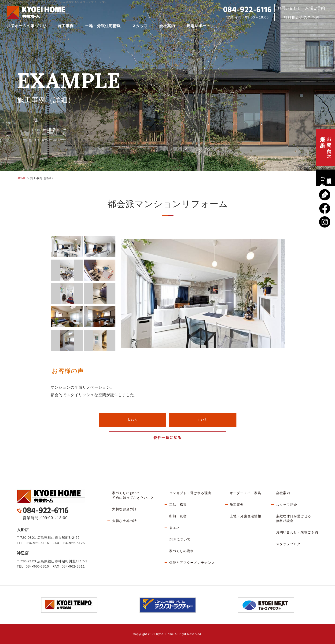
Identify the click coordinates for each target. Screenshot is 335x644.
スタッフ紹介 (287, 505)
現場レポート (199, 27)
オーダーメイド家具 (245, 493)
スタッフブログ (288, 544)
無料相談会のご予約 (326, 178)
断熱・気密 (178, 516)
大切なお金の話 (124, 509)
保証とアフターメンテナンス (192, 563)
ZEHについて (180, 539)
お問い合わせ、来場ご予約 (326, 147)
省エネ (175, 528)
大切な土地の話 (124, 521)
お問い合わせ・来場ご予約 (301, 9)
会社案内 (167, 27)
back (133, 420)
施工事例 (66, 27)
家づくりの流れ (182, 551)
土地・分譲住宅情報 (103, 27)
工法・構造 (178, 505)
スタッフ (140, 27)
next (203, 420)
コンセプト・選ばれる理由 (190, 493)
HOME (22, 178)
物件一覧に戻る (167, 438)
